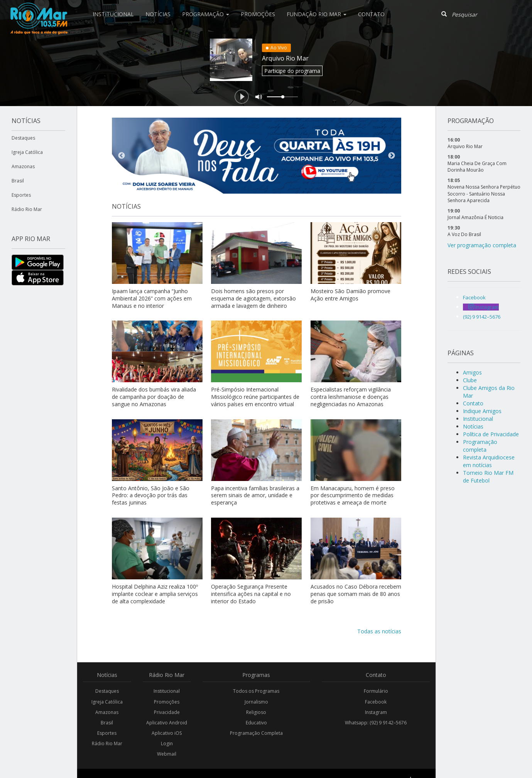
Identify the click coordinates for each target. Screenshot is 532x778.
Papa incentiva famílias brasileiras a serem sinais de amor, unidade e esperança (255, 495)
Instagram (376, 712)
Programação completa (480, 446)
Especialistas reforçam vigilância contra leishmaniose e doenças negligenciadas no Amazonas (351, 397)
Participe (292, 71)
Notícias (158, 14)
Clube (470, 380)
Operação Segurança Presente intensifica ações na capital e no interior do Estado (251, 594)
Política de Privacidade (491, 434)
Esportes (21, 195)
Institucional (113, 14)
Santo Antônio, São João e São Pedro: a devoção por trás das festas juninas (151, 495)
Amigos (472, 372)
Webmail (167, 754)
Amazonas (23, 166)
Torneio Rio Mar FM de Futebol (488, 477)
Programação (206, 14)
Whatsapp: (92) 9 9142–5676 (376, 723)
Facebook (376, 702)
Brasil (18, 181)
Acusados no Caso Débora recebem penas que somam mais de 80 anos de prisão (356, 594)
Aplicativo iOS (167, 733)
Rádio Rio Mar (27, 209)
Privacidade (167, 712)
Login (167, 743)
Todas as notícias (379, 631)
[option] (257, 156)
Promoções (258, 14)
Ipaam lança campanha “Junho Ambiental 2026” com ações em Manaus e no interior (152, 298)
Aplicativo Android (167, 723)
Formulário (376, 691)
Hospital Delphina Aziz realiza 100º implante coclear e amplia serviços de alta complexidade (155, 594)
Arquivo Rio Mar (285, 58)
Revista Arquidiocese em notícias (489, 461)
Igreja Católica (27, 152)
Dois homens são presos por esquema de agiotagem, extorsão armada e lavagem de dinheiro (253, 298)
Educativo (256, 723)
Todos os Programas (256, 691)
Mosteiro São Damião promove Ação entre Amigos (350, 295)
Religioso (256, 712)
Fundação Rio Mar (317, 14)
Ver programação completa (482, 245)
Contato (371, 14)
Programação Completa (256, 733)
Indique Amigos (482, 411)
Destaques (23, 138)
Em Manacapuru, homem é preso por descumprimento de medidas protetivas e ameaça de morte (353, 495)
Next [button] (392, 156)
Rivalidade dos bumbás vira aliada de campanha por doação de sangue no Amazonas (154, 397)
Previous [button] (122, 156)
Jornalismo (256, 702)
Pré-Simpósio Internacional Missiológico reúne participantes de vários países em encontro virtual (255, 397)
